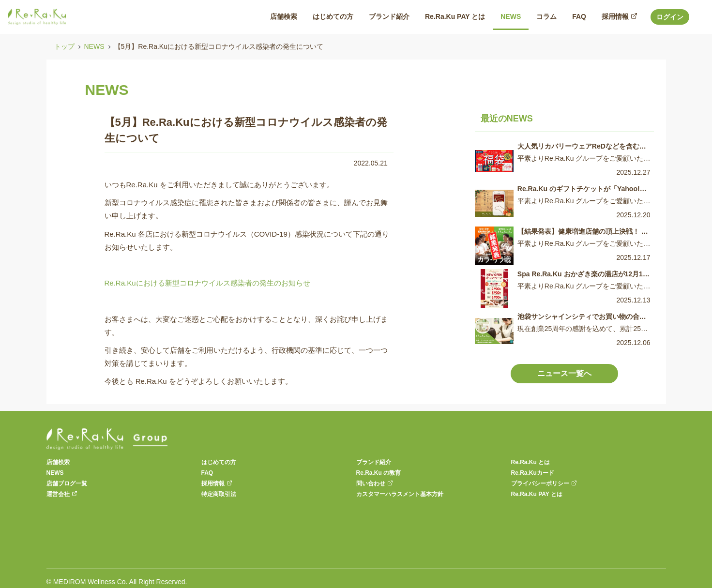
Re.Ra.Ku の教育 (379, 473)
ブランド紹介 (374, 462)
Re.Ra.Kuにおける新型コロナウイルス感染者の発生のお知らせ (207, 283)
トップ (64, 46)
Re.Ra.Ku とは (531, 462)
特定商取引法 (219, 494)
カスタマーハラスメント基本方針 (400, 494)
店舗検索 (58, 462)
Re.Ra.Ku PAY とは (537, 494)
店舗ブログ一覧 (67, 483)
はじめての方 (219, 462)
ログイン (670, 17)
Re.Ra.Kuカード (533, 473)
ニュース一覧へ (564, 373)
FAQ (207, 473)
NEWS (94, 46)
